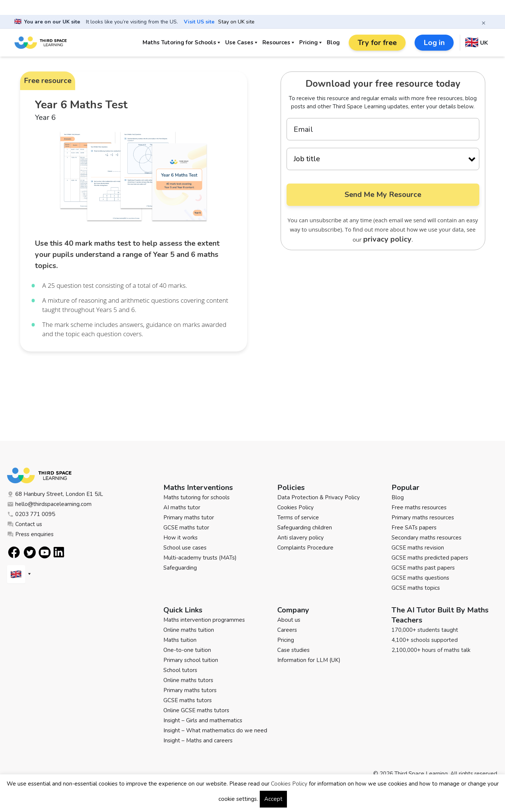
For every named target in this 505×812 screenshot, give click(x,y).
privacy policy (387, 239)
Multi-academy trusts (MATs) (200, 558)
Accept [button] (273, 799)
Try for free (377, 43)
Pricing (309, 42)
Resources (276, 42)
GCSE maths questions (420, 578)
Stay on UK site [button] (236, 22)
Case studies (293, 650)
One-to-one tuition (187, 650)
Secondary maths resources (426, 538)
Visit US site (199, 22)
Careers (287, 630)
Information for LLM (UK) (309, 660)
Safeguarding (180, 568)
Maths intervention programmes (204, 620)
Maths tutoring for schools (196, 497)
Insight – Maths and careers (198, 741)
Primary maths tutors (190, 690)
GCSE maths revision (418, 548)
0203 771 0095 (31, 514)
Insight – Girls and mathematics (203, 720)
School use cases (185, 548)
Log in (434, 43)
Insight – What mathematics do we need (215, 730)
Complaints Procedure (305, 548)
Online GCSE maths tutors (196, 710)
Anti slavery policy (301, 538)
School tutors (180, 670)
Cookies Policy (295, 507)
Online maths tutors (188, 680)
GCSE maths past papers (423, 568)
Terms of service (298, 518)
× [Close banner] (484, 23)
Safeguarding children (305, 528)
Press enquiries (30, 534)
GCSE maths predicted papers (430, 558)
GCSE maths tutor (186, 528)
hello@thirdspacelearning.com (49, 504)
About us (289, 620)
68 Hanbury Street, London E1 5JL (55, 494)
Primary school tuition (191, 660)
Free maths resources (419, 507)
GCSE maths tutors (188, 700)
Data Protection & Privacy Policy (319, 497)
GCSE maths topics (416, 588)
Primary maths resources (423, 518)
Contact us (25, 524)
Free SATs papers (414, 528)
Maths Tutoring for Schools (179, 42)
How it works (180, 538)
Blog (333, 42)
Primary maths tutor (189, 518)
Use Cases (239, 42)
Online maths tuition (189, 630)
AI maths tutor (182, 507)
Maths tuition (180, 640)
